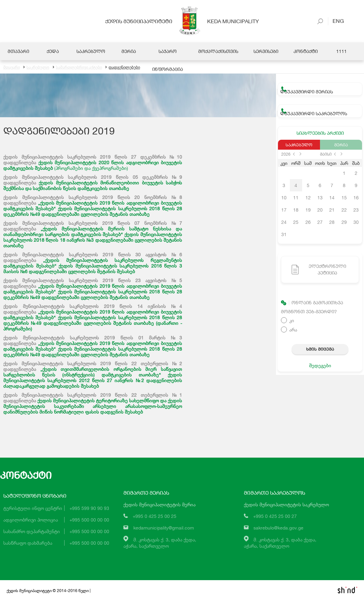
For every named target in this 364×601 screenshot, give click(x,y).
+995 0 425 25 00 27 (275, 516)
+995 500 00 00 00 (89, 520)
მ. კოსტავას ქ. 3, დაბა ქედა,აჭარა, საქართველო (160, 543)
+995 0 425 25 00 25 (155, 516)
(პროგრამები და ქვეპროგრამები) (91, 168)
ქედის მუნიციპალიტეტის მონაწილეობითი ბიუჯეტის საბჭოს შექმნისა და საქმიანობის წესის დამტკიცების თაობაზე (93, 185)
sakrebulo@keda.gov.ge (278, 528)
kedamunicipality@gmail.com (164, 528)
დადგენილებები (123, 67)
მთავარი (12, 67)
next (300, 154)
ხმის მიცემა (320, 349)
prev (294, 154)
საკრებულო (36, 67)
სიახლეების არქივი (320, 133)
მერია (341, 145)
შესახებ (134, 412)
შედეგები (320, 365)
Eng (336, 21)
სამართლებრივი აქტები (77, 67)
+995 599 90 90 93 (89, 508)
